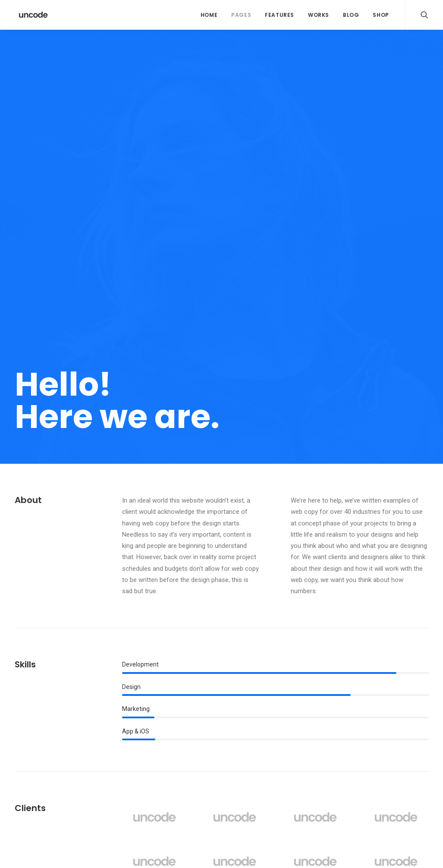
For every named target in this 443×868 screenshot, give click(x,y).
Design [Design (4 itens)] (361, 727)
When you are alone (266, 768)
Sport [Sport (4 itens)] (389, 754)
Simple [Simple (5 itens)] (361, 754)
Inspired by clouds (153, 768)
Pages (241, 15)
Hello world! (143, 726)
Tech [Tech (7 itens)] (384, 768)
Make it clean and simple (273, 758)
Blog (351, 15)
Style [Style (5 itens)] (360, 768)
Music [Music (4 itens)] (412, 741)
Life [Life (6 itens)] (388, 741)
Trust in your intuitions (269, 726)
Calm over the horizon (158, 747)
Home (209, 15)
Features (280, 15)
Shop (381, 15)
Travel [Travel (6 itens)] (411, 768)
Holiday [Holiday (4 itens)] (362, 741)
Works (319, 15)
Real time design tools (270, 779)
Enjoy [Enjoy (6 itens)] (389, 727)
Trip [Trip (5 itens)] (358, 782)
